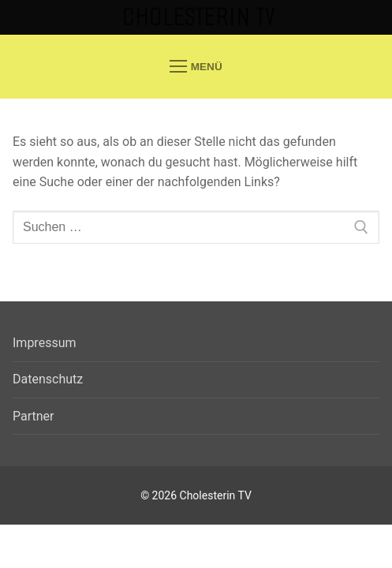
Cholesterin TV (199, 17)
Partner (34, 416)
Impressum (45, 343)
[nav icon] (196, 66)
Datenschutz (48, 379)
